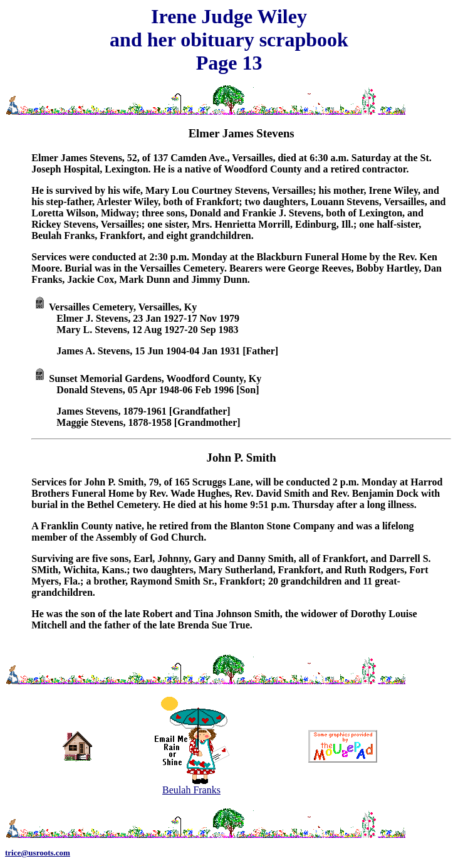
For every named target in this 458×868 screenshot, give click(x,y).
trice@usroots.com (38, 853)
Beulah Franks (192, 786)
